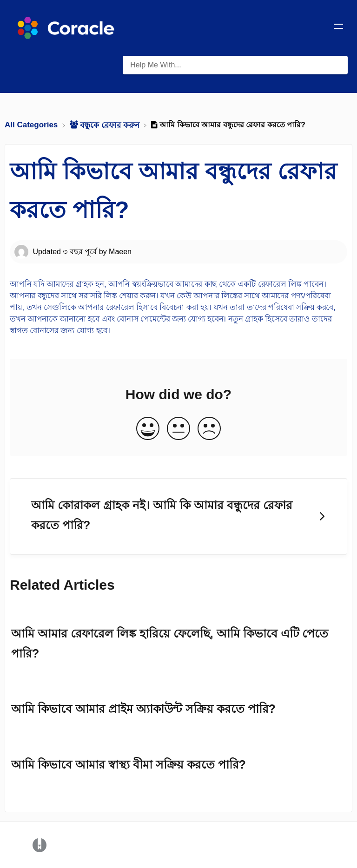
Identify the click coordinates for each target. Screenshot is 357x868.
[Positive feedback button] (148, 429)
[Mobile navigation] (338, 28)
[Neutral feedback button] (178, 429)
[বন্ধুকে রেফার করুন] (106, 125)
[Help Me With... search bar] (235, 65)
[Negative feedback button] (209, 429)
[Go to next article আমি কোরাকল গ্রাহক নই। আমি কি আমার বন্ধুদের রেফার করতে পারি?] (178, 516)
